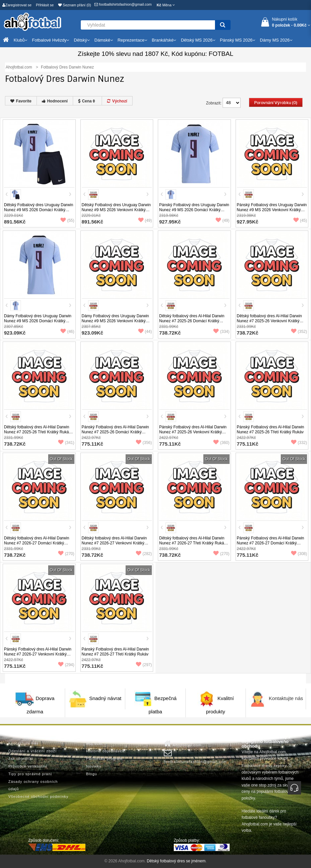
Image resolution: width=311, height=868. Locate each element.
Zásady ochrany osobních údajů (33, 785)
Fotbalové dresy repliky (264, 766)
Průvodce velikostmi (28, 766)
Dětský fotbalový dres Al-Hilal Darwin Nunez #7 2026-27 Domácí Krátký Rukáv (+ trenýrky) (37, 543)
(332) (299, 443)
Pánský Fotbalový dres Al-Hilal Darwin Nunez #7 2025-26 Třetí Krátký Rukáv (271, 430)
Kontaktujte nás (286, 698)
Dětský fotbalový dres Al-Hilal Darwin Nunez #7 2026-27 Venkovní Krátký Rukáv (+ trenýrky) (114, 543)
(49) (145, 220)
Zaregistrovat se (17, 5)
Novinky (94, 766)
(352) (299, 332)
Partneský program (104, 759)
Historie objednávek (105, 751)
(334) (221, 332)
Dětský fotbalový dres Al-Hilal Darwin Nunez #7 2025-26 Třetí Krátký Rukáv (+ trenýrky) (37, 432)
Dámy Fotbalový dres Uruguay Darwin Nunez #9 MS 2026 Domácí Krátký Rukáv (38, 321)
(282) (144, 554)
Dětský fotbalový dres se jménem (176, 861)
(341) (66, 443)
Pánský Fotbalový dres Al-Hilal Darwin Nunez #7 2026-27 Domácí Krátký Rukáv (271, 543)
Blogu (92, 774)
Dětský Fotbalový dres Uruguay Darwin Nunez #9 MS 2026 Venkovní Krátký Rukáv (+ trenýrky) (116, 210)
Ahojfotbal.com (183, 744)
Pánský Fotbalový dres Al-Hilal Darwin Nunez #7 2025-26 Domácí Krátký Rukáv (115, 432)
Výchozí (117, 101)
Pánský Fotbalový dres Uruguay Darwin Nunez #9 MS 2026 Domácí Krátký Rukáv (194, 210)
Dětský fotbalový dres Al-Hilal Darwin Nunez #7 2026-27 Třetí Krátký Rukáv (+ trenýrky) (193, 543)
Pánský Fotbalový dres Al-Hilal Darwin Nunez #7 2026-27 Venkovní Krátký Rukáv (38, 654)
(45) (300, 220)
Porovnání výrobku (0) (276, 103)
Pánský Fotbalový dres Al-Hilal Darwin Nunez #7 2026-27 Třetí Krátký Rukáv (115, 652)
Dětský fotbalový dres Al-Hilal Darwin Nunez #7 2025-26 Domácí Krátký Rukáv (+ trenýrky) (192, 321)
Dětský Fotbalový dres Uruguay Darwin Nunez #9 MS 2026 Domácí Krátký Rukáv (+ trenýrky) (39, 210)
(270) (66, 554)
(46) (67, 332)
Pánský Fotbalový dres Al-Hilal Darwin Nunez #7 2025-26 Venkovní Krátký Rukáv (193, 432)
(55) (67, 220)
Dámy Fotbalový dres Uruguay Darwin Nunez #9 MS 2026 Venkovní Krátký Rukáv (115, 321)
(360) (221, 443)
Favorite (21, 101)
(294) (66, 665)
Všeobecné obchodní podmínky (38, 796)
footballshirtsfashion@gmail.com (123, 4)
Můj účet (94, 743)
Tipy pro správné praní (30, 774)
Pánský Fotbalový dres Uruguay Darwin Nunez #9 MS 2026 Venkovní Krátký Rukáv (272, 210)
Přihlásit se (45, 5)
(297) (144, 665)
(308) (299, 554)
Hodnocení (55, 101)
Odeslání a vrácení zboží (33, 751)
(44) (145, 332)
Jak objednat (21, 759)
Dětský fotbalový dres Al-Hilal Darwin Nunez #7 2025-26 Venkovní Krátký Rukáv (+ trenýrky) (269, 321)
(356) (144, 443)
